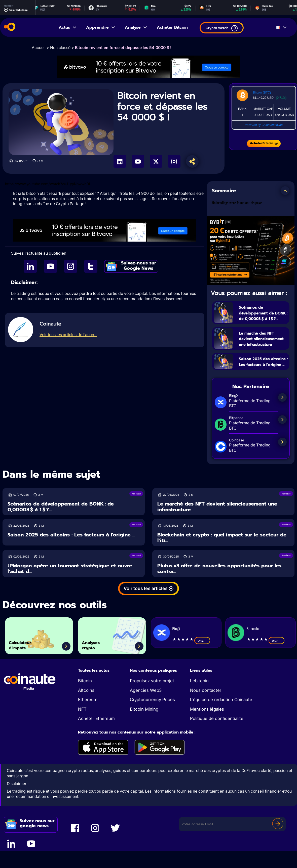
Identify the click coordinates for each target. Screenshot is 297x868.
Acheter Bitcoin (172, 27)
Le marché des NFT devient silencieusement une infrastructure (263, 347)
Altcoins (86, 714)
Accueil (39, 48)
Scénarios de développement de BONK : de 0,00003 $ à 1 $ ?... (262, 315)
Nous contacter (206, 714)
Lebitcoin (199, 704)
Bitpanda (253, 652)
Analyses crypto (96, 666)
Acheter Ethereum (96, 742)
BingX (176, 652)
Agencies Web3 (146, 714)
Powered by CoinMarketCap (264, 125)
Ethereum (88, 723)
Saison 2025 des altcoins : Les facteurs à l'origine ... (262, 379)
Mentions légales (207, 733)
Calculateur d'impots (26, 666)
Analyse (136, 27)
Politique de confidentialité (217, 742)
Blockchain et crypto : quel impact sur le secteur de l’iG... (222, 561)
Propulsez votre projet (152, 704)
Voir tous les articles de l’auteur (68, 335)
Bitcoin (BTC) (262, 93)
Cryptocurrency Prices (152, 723)
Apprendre (101, 27)
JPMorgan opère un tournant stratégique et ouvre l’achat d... (70, 592)
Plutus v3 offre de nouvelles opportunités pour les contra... (219, 592)
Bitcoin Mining (144, 733)
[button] (285, 191)
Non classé (60, 48)
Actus (68, 27)
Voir (202, 665)
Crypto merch (222, 28)
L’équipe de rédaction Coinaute (221, 723)
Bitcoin (85, 704)
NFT (82, 733)
